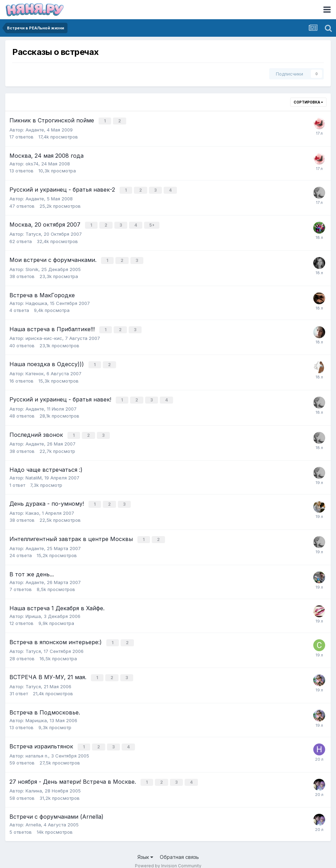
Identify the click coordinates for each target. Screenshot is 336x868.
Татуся (33, 232)
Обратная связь (179, 849)
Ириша (33, 610)
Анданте (35, 129)
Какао (32, 508)
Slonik (32, 267)
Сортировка (308, 102)
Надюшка (36, 301)
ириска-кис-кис (44, 335)
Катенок (35, 370)
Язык (145, 849)
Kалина (34, 783)
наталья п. (37, 748)
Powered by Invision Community (168, 858)
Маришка (36, 713)
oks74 (32, 163)
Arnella (33, 817)
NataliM (34, 473)
